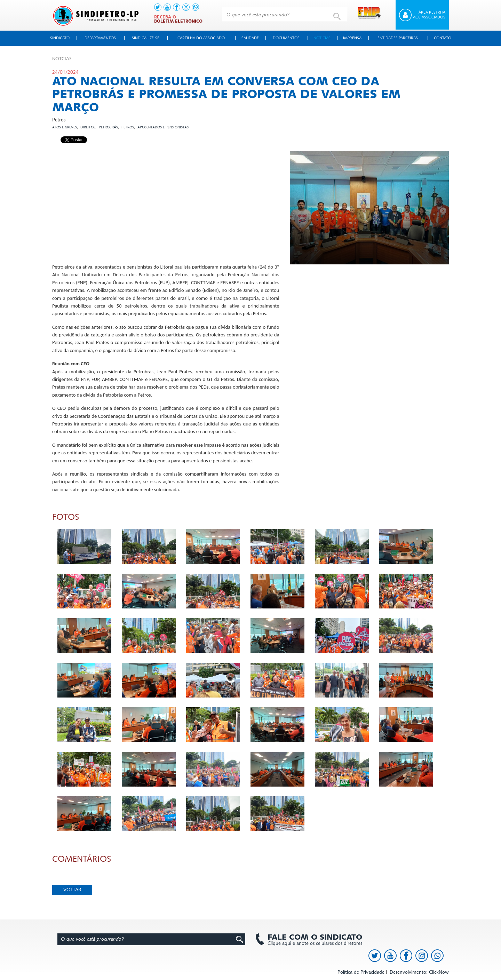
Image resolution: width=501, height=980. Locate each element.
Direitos (88, 127)
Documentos (286, 38)
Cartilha (201, 38)
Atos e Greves (65, 127)
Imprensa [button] (352, 38)
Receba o (178, 19)
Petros (128, 127)
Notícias (322, 38)
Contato (443, 38)
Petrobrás (108, 127)
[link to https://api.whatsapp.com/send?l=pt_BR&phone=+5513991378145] (195, 7)
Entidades (398, 38)
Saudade (250, 38)
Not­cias (62, 59)
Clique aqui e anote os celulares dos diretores (311, 940)
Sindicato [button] (60, 38)
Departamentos (100, 38)
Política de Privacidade (361, 972)
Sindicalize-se (146, 38)
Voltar (72, 890)
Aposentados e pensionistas (163, 127)
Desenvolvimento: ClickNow (419, 972)
